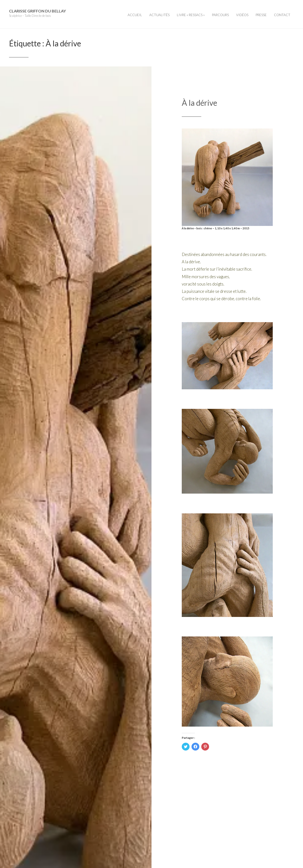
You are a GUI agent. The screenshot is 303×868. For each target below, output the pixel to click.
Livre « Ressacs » (191, 15)
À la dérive (199, 103)
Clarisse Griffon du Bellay (37, 11)
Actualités (159, 15)
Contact (282, 15)
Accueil (135, 15)
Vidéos (242, 15)
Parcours (220, 15)
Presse (261, 15)
